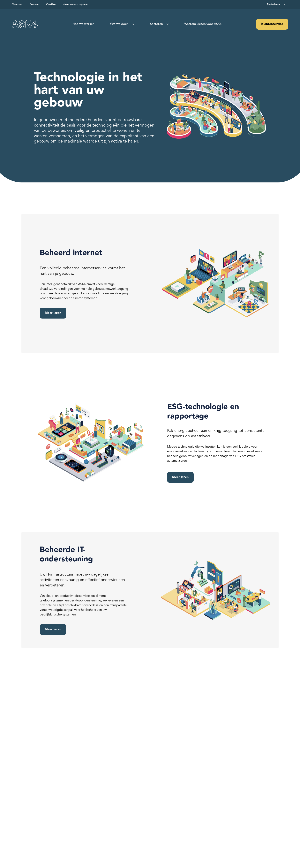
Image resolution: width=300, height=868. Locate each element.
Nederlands (274, 5)
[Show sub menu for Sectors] (167, 24)
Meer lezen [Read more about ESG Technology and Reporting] (180, 477)
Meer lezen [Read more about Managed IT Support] (53, 629)
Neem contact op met (75, 5)
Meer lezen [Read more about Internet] (53, 313)
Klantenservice (272, 24)
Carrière (51, 5)
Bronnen (34, 5)
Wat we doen (119, 24)
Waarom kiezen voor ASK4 (203, 24)
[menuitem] (83, 24)
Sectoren (156, 24)
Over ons (17, 5)
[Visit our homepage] (25, 24)
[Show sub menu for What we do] (132, 24)
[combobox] (277, 5)
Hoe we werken (83, 24)
